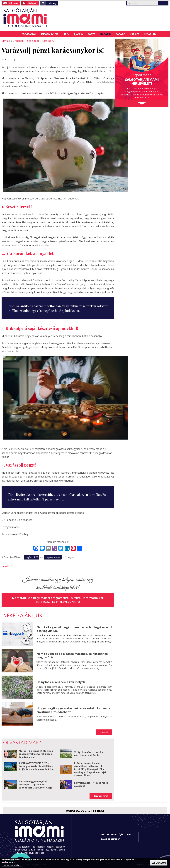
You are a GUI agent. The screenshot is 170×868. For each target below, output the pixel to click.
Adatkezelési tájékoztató (117, 834)
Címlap (16, 34)
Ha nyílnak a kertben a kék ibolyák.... (62, 682)
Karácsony (47, 41)
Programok (29, 34)
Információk (50, 34)
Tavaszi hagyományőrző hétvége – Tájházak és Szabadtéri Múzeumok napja (36, 784)
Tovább (104, 732)
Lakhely (52, 3)
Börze (91, 34)
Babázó (120, 34)
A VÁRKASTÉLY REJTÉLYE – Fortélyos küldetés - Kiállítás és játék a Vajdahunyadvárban (37, 766)
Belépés (33, 3)
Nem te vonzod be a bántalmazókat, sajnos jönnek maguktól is (72, 655)
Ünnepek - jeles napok (25, 41)
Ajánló (78, 34)
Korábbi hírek (101, 796)
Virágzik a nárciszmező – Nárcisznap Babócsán (89, 753)
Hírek (66, 34)
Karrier (135, 34)
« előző (8, 566)
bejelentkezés (53, 557)
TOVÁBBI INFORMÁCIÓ (12, 865)
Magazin (105, 34)
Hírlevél (14, 3)
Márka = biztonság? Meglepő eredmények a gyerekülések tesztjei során (36, 753)
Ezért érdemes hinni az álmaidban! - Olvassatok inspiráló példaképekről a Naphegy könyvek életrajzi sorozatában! (90, 769)
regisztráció (32, 557)
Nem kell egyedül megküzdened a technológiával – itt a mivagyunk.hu (74, 628)
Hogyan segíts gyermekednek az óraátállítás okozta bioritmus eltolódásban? (74, 710)
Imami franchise (110, 839)
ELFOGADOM (159, 863)
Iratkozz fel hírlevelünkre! (58, 601)
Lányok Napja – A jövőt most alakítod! (91, 784)
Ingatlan (150, 34)
